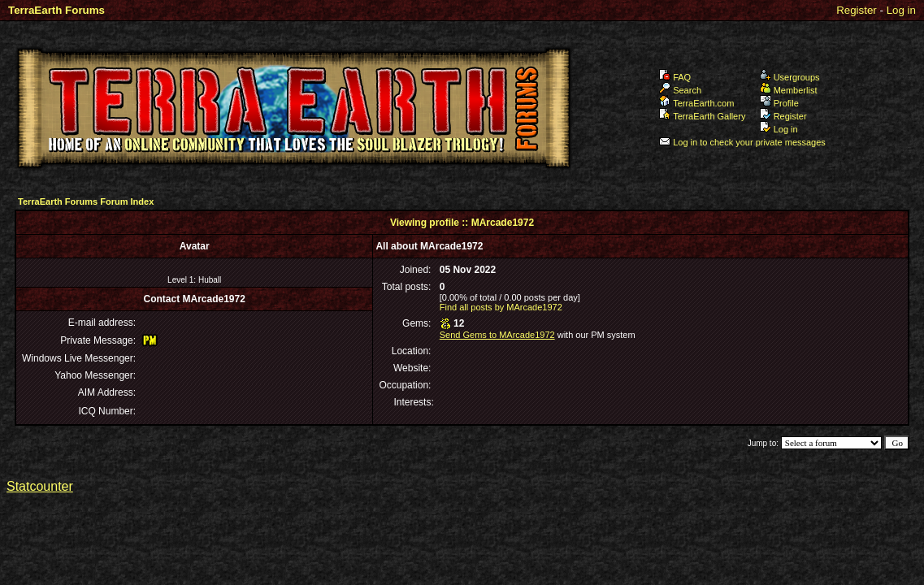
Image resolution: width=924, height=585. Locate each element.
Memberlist (789, 90)
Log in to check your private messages (742, 142)
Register (857, 10)
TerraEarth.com (696, 103)
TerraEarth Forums (56, 10)
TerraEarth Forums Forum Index (86, 201)
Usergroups (790, 77)
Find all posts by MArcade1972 (501, 307)
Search (680, 90)
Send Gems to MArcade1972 (497, 335)
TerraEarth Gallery (702, 116)
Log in (901, 10)
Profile (779, 103)
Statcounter (40, 486)
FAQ (675, 77)
